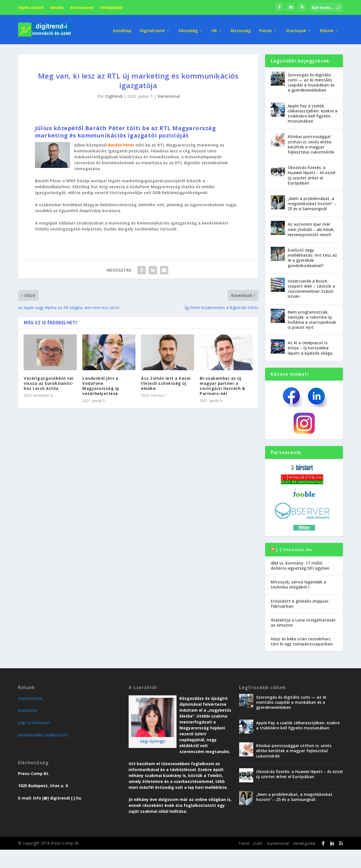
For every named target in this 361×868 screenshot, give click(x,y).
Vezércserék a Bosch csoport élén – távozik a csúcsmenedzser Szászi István (311, 287)
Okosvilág (188, 28)
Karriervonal (82, 7)
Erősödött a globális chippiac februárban (300, 602)
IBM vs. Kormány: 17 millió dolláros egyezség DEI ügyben (300, 564)
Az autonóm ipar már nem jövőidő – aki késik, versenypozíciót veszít (311, 228)
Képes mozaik (31, 7)
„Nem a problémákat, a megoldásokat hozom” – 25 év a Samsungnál (312, 202)
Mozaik (57, 7)
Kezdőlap (122, 28)
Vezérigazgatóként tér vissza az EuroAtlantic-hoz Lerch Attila (49, 382)
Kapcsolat (28, 709)
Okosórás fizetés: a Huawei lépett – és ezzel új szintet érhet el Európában (312, 174)
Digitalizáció (152, 28)
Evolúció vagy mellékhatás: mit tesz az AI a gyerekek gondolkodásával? (312, 256)
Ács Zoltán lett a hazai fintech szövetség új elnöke (166, 382)
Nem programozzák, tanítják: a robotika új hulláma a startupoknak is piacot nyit (312, 318)
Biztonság (241, 28)
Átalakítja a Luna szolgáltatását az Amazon (303, 621)
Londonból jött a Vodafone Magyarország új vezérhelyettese (101, 384)
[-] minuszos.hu (294, 548)
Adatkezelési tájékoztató (43, 733)
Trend (244, 842)
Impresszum (30, 697)
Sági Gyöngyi (153, 740)
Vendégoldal (111, 7)
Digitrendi (114, 95)
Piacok (266, 28)
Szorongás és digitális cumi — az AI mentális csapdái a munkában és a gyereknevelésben (311, 81)
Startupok (296, 28)
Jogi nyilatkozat (34, 721)
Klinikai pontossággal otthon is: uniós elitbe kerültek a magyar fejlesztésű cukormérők (311, 143)
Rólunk (327, 28)
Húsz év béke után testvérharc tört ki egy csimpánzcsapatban (302, 640)
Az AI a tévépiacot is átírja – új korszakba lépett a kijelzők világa (310, 346)
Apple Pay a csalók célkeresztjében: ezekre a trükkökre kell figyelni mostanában (312, 112)
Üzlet (258, 842)
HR (214, 28)
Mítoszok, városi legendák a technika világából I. (298, 583)
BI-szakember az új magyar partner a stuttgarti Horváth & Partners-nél (222, 384)
